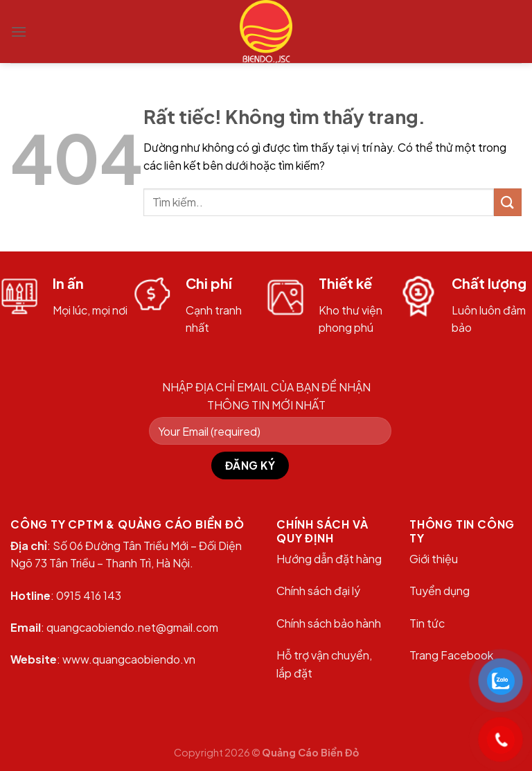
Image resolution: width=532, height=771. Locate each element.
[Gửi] (508, 202)
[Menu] (19, 32)
